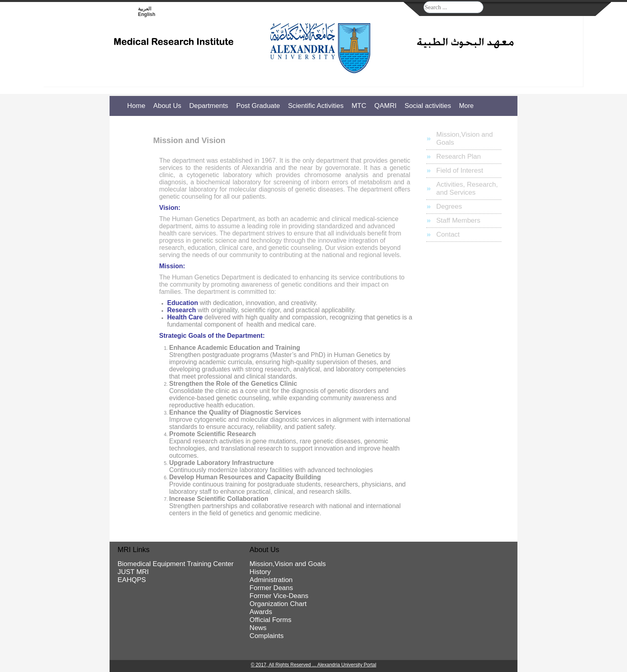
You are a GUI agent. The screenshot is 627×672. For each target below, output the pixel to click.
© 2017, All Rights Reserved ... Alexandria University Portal (313, 665)
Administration (271, 580)
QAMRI (385, 106)
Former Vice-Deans (279, 596)
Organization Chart (278, 604)
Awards (261, 612)
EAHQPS (132, 580)
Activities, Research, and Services (467, 188)
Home (136, 106)
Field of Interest (460, 170)
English (147, 14)
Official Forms (271, 620)
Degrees (449, 206)
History (260, 572)
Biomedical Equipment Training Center (176, 564)
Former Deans (271, 588)
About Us (167, 106)
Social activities (428, 106)
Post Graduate (258, 106)
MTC (359, 106)
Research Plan (459, 157)
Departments (209, 106)
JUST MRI (133, 572)
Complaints (267, 636)
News (258, 628)
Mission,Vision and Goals (464, 139)
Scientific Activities (316, 106)
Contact (448, 234)
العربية (145, 9)
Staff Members (458, 220)
